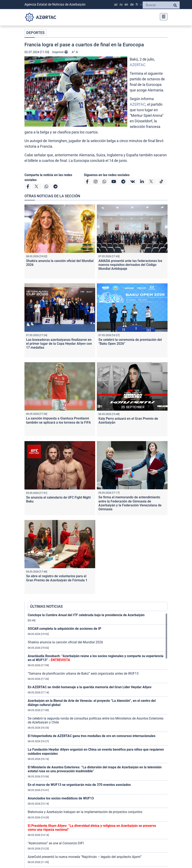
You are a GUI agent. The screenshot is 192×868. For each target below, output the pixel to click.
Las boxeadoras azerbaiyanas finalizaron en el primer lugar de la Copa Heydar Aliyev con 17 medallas (59, 344)
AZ (116, 4)
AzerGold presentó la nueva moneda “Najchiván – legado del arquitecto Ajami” (85, 857)
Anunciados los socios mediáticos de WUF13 (61, 798)
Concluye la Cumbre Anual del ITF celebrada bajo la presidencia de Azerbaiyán (86, 615)
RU (121, 4)
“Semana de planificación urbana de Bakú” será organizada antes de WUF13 (83, 673)
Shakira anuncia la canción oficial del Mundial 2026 (65, 642)
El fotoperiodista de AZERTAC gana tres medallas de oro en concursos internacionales (92, 736)
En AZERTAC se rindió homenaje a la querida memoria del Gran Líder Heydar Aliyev (90, 687)
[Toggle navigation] (162, 16)
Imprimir (60, 52)
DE (132, 4)
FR (137, 4)
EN (126, 4)
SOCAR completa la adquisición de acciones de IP (64, 629)
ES (142, 4)
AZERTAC (138, 65)
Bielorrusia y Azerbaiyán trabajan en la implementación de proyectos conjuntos (85, 812)
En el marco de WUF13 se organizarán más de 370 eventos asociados (79, 785)
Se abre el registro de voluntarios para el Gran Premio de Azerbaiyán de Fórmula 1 (57, 578)
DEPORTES (35, 33)
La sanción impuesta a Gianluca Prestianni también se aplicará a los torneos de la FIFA (58, 420)
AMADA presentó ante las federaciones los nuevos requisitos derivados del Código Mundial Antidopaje (130, 265)
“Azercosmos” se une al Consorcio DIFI (56, 843)
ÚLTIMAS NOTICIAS (46, 606)
